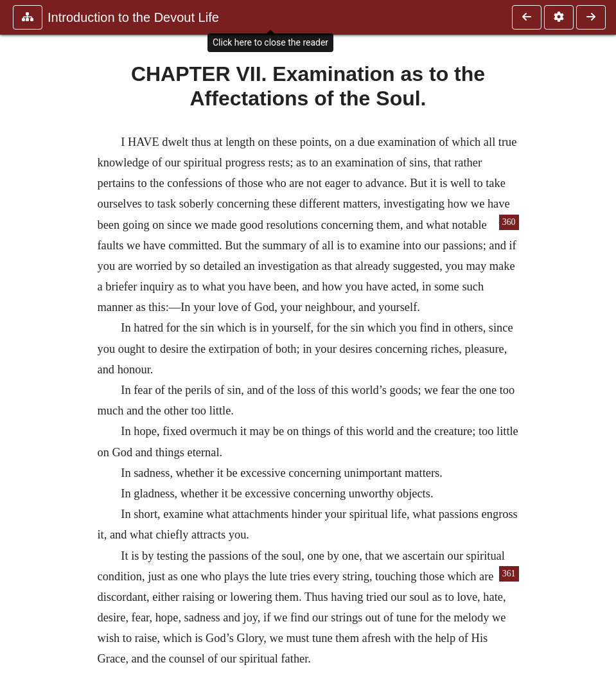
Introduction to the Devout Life (133, 17)
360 (509, 222)
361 (509, 574)
